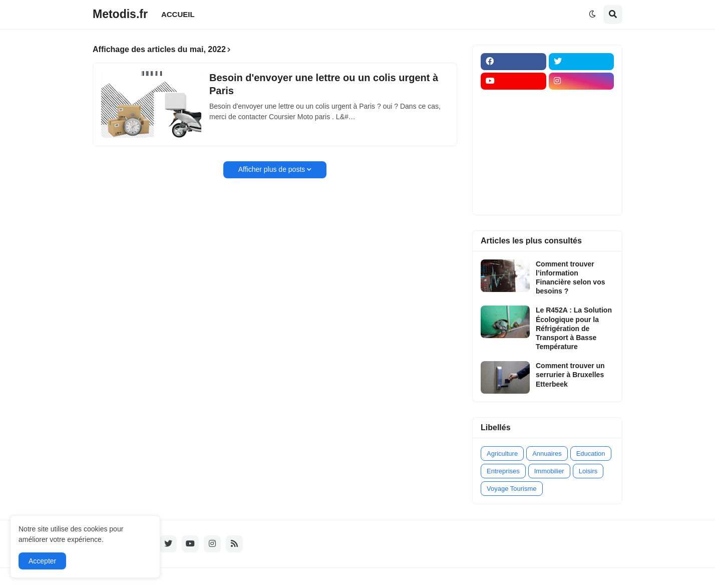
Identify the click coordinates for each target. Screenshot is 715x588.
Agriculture (502, 454)
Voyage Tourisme (512, 489)
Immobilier (549, 471)
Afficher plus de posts (272, 169)
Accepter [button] (42, 561)
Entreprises (503, 471)
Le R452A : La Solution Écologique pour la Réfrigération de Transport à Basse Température (574, 328)
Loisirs (588, 471)
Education (591, 454)
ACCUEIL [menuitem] (178, 14)
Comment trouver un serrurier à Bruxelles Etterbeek (570, 375)
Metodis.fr (120, 14)
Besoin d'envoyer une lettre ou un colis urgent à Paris (324, 84)
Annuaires (547, 454)
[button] (592, 15)
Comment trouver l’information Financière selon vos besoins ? (571, 278)
